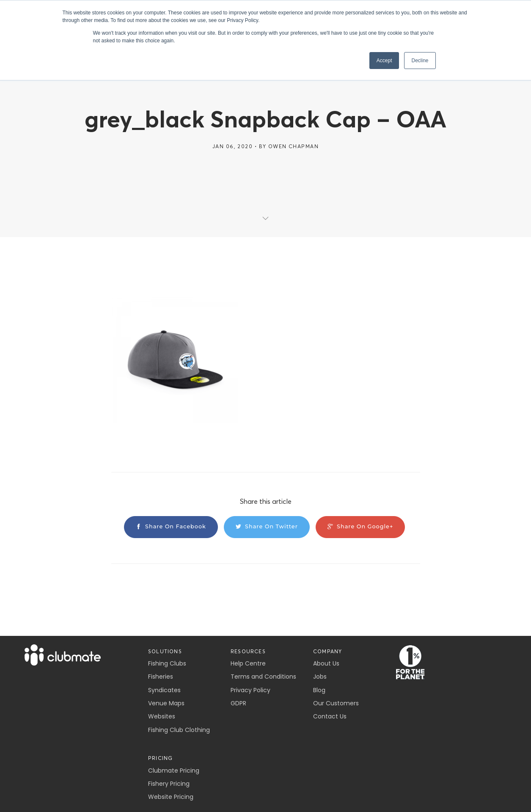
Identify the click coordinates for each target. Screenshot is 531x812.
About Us (326, 663)
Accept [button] (384, 61)
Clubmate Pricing (174, 771)
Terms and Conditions (263, 677)
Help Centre (248, 663)
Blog (319, 690)
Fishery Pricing (169, 784)
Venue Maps (166, 703)
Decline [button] (420, 61)
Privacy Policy (250, 690)
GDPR (238, 703)
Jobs (320, 677)
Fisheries (161, 677)
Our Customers (336, 703)
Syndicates (164, 690)
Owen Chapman (293, 146)
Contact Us (330, 716)
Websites (162, 716)
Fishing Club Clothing (179, 730)
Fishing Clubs (167, 663)
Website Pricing (171, 797)
